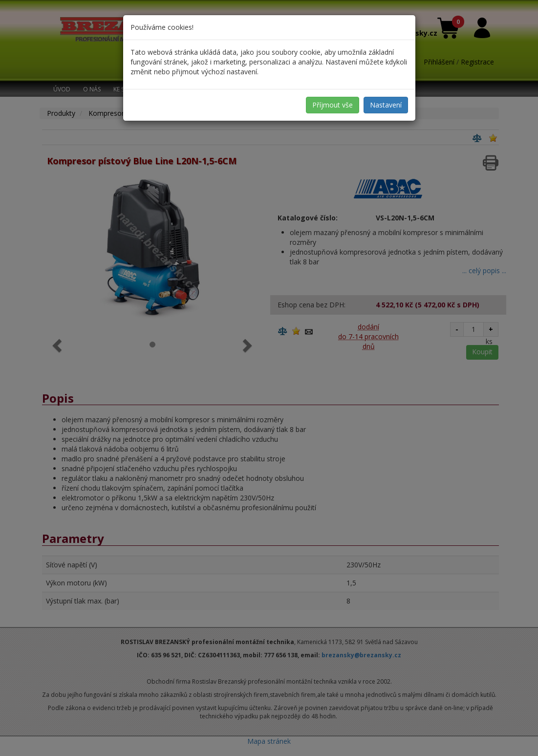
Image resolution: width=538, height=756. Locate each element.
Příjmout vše (333, 105)
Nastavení (386, 105)
